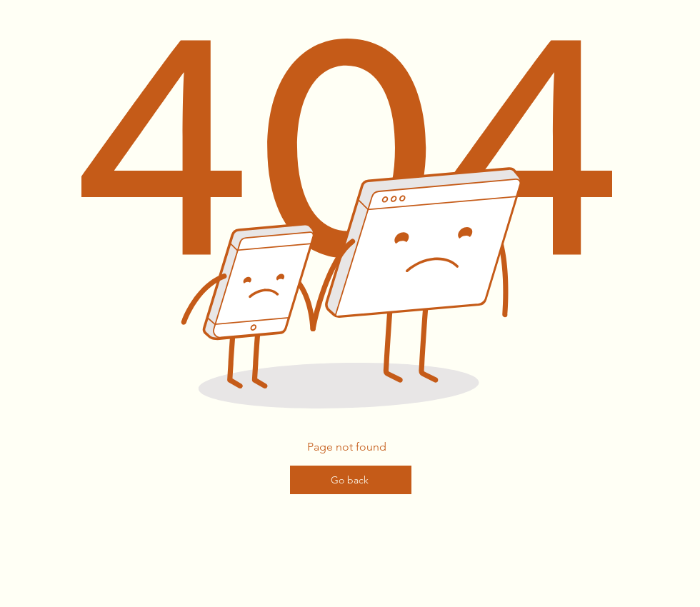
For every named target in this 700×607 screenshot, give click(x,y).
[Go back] (351, 480)
